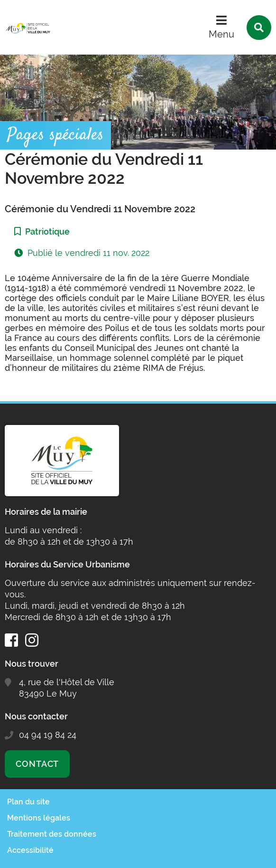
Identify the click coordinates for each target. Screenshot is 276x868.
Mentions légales (39, 818)
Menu (221, 34)
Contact (37, 764)
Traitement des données (52, 834)
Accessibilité (30, 850)
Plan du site (28, 802)
